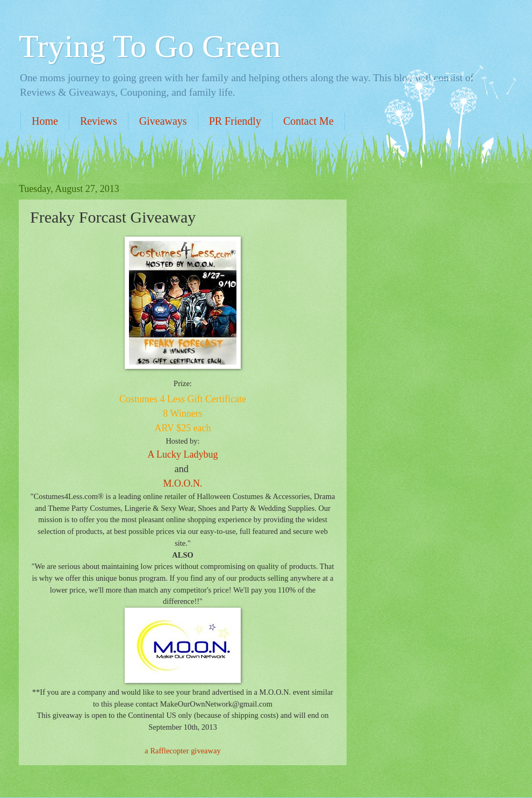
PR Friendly (235, 121)
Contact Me (308, 121)
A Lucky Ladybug (183, 454)
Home (45, 121)
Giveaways (163, 121)
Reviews (99, 121)
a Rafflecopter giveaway (182, 751)
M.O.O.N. (182, 483)
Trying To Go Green (150, 46)
